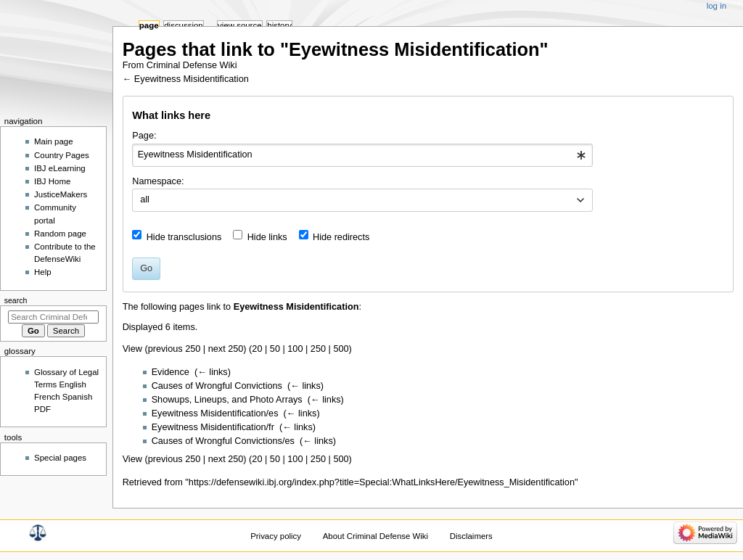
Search (16, 300)
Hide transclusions (184, 237)
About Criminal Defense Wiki (375, 536)
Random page (60, 234)
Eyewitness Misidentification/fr (213, 427)
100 (295, 349)
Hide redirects (341, 237)
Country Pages (62, 155)
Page (149, 25)
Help (43, 272)
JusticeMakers (61, 194)
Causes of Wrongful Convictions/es (223, 441)
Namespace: (158, 181)
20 (257, 349)
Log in (717, 6)
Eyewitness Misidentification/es (215, 413)
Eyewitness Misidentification (192, 79)
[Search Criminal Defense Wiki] (53, 317)
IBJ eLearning (60, 168)
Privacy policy (276, 536)
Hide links (267, 237)
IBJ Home (52, 181)
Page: (144, 136)
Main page (54, 141)
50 (275, 349)
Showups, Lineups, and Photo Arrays (227, 400)
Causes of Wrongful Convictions (217, 386)
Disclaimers (471, 536)
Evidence (171, 372)
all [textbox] (145, 199)
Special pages (60, 458)
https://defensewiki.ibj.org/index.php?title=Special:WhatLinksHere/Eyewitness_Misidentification (382, 482)
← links (213, 372)
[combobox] (362, 155)
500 (341, 349)
